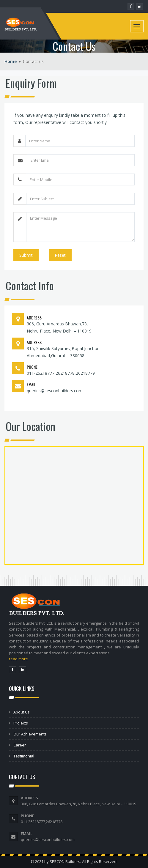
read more (18, 659)
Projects (21, 723)
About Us (22, 712)
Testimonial (24, 756)
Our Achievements (30, 734)
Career (20, 745)
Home (11, 61)
